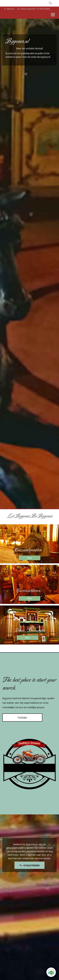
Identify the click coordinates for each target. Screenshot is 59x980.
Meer (30, 558)
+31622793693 (29, 865)
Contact (22, 718)
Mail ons (10, 9)
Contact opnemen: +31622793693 (34, 9)
